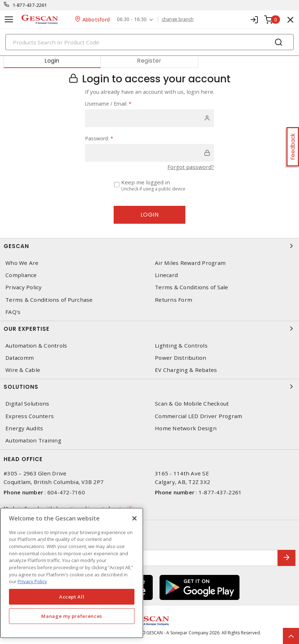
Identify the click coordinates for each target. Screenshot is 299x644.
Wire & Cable (23, 370)
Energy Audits (24, 428)
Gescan (149, 246)
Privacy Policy (24, 287)
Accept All (72, 597)
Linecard (166, 275)
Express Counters (30, 416)
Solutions (149, 387)
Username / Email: (108, 104)
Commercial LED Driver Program (198, 416)
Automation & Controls (36, 346)
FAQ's (13, 312)
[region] (72, 573)
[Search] (149, 42)
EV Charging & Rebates (186, 370)
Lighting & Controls (181, 346)
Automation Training (33, 440)
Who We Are (22, 263)
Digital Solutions (27, 404)
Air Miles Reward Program (190, 263)
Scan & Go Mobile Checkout (192, 404)
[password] (149, 153)
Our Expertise (149, 329)
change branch (178, 19)
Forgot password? (191, 167)
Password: (99, 138)
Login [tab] (52, 61)
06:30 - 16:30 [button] (132, 20)
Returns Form (174, 300)
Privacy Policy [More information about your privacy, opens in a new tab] (32, 581)
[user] (149, 118)
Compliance (21, 275)
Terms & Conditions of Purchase (49, 300)
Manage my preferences (72, 616)
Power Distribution (181, 358)
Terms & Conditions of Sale (192, 287)
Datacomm (20, 358)
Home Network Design (186, 428)
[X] (134, 518)
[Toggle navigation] (9, 20)
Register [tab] (149, 61)
